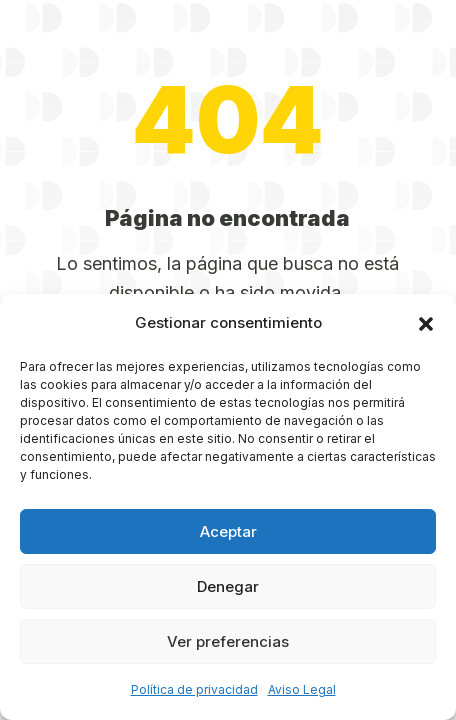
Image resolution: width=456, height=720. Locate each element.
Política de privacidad (194, 689)
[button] (426, 324)
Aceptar (228, 531)
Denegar (228, 586)
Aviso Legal (302, 689)
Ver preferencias (228, 641)
